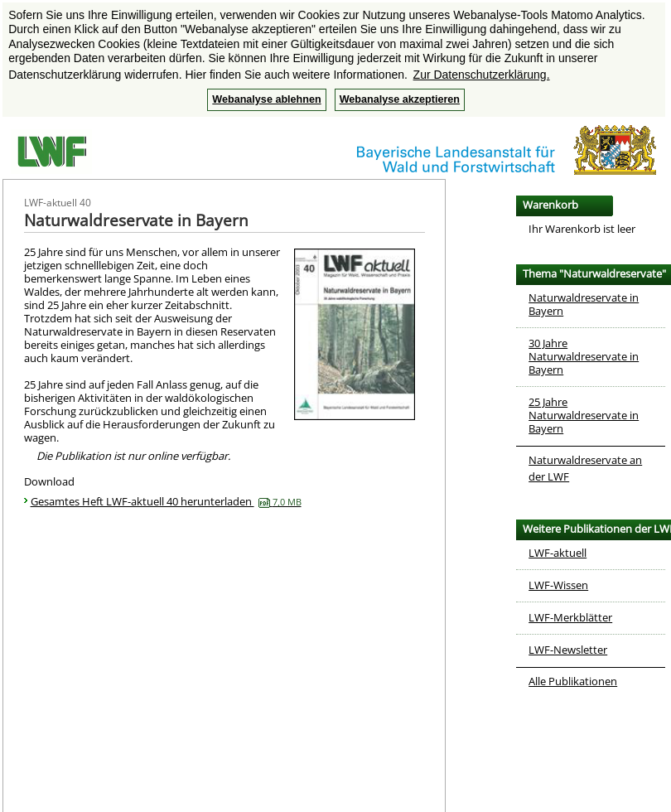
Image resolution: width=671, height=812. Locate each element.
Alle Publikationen (573, 681)
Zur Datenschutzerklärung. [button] (482, 75)
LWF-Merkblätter (570, 617)
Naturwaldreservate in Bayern (584, 304)
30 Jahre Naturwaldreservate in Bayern (584, 356)
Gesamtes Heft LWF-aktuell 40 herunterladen (166, 501)
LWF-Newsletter (568, 650)
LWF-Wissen (558, 585)
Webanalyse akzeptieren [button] (400, 99)
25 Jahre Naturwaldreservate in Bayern (584, 415)
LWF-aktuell (558, 553)
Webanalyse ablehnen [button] (266, 99)
